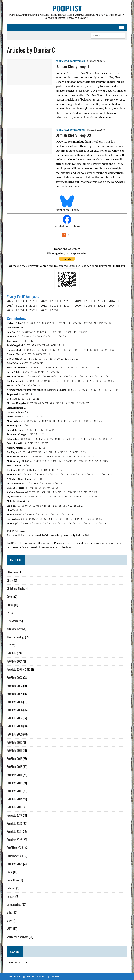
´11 (57, 323)
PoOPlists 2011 (77, 61)
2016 (112, 301)
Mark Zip (41, 977)
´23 (102, 323)
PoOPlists (61, 61)
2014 (21, 306)
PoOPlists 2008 (15, 726)
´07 (42, 323)
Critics (10, 605)
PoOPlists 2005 (14, 702)
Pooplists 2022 (14, 840)
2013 (32, 306)
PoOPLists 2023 (15, 848)
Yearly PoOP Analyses (17, 937)
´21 (94, 323)
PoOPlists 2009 (77, 130)
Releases (11, 888)
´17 (80, 323)
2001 (55, 310)
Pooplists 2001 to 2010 (18, 670)
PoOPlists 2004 (14, 694)
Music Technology (15, 637)
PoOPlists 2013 (14, 767)
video (9, 913)
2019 (78, 301)
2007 (100, 306)
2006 (112, 306)
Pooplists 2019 (14, 815)
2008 (89, 306)
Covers (10, 597)
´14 (68, 323)
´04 (31, 323)
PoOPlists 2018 (14, 807)
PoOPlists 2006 (15, 710)
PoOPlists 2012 (14, 759)
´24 (106, 323)
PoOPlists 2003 (14, 686)
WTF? (9, 929)
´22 (98, 323)
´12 (61, 323)
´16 (76, 323)
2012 (44, 306)
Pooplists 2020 (14, 824)
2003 (32, 310)
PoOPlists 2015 (14, 783)
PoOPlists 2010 (14, 742)
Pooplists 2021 (14, 832)
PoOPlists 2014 (14, 775)
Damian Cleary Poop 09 (73, 135)
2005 (10, 310)
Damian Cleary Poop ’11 (73, 66)
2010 (66, 306)
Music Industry (14, 629)
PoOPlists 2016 (14, 791)
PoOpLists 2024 (15, 856)
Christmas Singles (16, 589)
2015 (10, 306)
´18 (83, 323)
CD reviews (12, 572)
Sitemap (55, 977)
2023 (32, 301)
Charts (10, 580)
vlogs (9, 921)
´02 (24, 323)
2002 (44, 310)
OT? (9, 645)
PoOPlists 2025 (14, 864)
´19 (87, 323)
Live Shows (12, 621)
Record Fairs (13, 880)
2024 (21, 301)
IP (8, 613)
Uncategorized (14, 905)
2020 (66, 301)
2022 (44, 301)
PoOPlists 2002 (14, 678)
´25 (109, 323)
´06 (39, 323)
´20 (91, 323)
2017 (100, 301)
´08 (46, 323)
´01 (19, 332)
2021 (55, 301)
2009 (78, 306)
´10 (54, 323)
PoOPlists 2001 (14, 661)
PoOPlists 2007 (14, 718)
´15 (72, 323)
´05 (35, 323)
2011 (55, 306)
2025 (10, 301)
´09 (50, 323)
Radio (9, 872)
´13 (65, 323)
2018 (89, 301)
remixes (11, 896)
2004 (21, 310)
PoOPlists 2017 (14, 799)
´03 (27, 323)
